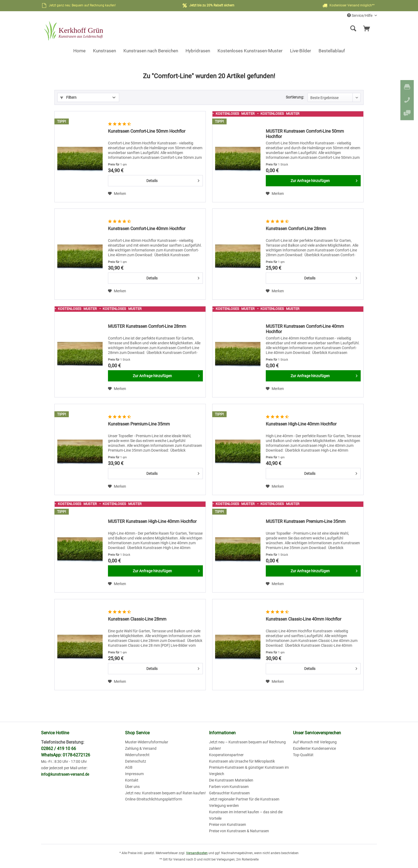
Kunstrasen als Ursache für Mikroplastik (242, 761)
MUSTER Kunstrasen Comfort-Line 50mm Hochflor (305, 134)
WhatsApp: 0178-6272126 (66, 755)
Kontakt (132, 780)
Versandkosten (197, 853)
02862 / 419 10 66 (59, 749)
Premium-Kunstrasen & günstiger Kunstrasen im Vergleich (249, 771)
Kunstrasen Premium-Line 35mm (139, 424)
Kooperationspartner (226, 755)
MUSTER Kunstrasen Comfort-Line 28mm (147, 326)
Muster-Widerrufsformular (147, 742)
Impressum (134, 774)
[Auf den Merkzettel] (117, 194)
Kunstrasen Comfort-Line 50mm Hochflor (147, 131)
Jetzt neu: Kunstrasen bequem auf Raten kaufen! (165, 793)
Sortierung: (295, 97)
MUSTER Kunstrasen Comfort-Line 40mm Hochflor (305, 329)
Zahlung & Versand (141, 748)
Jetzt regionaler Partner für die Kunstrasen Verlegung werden (244, 802)
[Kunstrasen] (104, 51)
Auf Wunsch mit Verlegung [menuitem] (315, 742)
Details (173, 180)
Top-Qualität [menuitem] (303, 755)
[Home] (79, 51)
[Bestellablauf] (332, 51)
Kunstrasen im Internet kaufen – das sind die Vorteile (246, 815)
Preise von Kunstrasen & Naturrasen (239, 831)
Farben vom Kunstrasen (229, 787)
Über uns (132, 787)
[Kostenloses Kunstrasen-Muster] (250, 51)
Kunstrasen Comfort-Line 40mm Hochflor (147, 229)
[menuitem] (312, 29)
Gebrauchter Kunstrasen (229, 793)
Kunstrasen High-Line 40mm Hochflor (301, 424)
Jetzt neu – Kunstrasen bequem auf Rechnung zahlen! (247, 745)
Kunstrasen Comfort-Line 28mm (296, 229)
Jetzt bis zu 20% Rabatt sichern (212, 5)
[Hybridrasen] (198, 51)
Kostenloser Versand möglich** (348, 6)
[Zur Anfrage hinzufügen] (313, 181)
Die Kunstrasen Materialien (231, 780)
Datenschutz (136, 761)
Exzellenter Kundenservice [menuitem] (314, 748)
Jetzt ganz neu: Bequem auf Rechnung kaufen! (82, 5)
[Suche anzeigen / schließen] (353, 29)
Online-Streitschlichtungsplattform (154, 799)
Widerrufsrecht (137, 755)
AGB (129, 767)
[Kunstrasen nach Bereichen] (151, 51)
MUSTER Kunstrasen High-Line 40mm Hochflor (152, 521)
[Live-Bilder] (301, 51)
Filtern (68, 97)
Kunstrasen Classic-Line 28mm (137, 619)
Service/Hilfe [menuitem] (360, 15)
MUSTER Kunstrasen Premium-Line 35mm (306, 521)
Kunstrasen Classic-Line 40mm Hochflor (304, 619)
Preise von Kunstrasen (228, 824)
